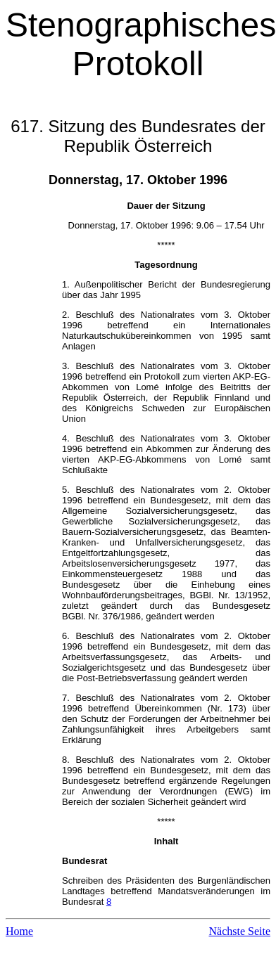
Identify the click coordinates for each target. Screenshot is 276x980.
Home (19, 931)
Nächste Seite (239, 931)
